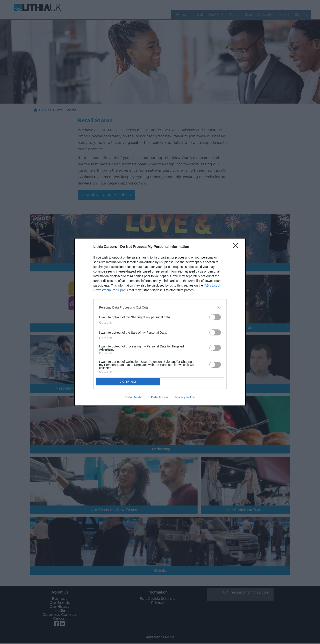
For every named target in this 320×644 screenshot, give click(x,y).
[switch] (215, 317)
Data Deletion (135, 397)
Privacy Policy (185, 397)
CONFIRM (128, 382)
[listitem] (160, 307)
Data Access (160, 397)
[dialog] (160, 322)
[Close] (237, 247)
